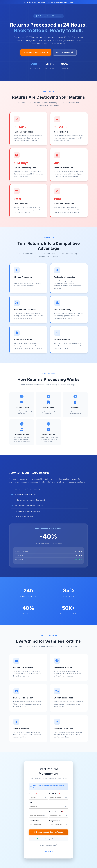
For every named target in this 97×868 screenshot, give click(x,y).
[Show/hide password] (44, 816)
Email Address (55, 794)
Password (33, 812)
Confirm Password (56, 812)
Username (33, 794)
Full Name (33, 803)
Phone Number (34, 821)
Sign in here (48, 851)
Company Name (55, 821)
